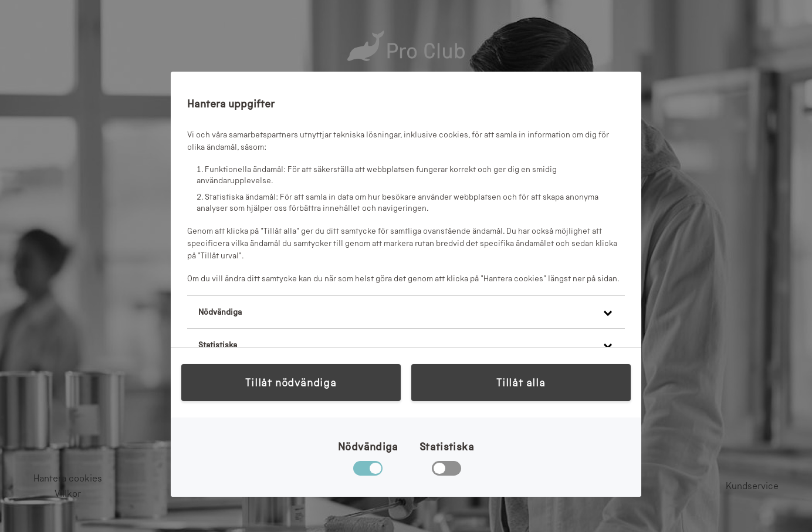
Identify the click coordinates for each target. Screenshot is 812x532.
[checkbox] (446, 471)
